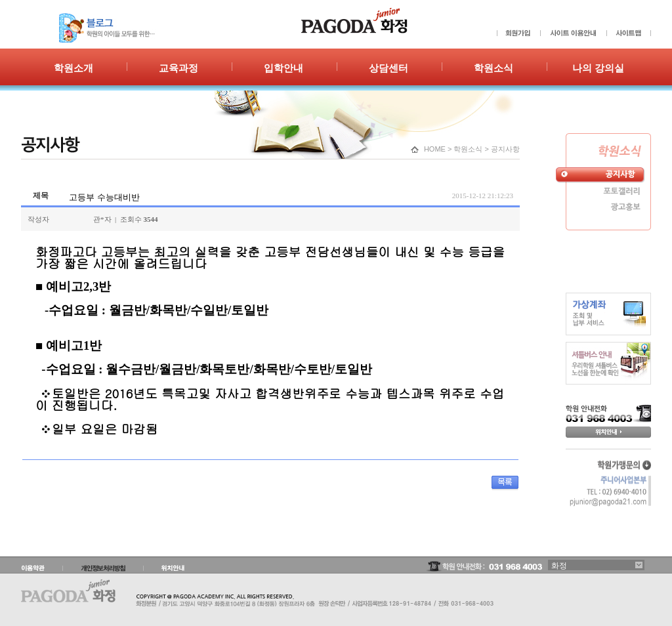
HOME (435, 149)
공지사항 (505, 149)
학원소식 (468, 149)
